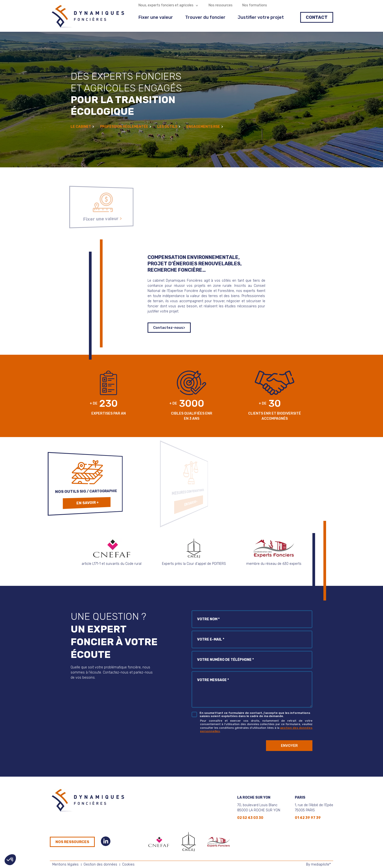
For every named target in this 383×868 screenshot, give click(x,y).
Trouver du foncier (205, 17)
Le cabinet (82, 127)
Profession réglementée (126, 127)
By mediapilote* (318, 864)
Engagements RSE (205, 127)
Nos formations (255, 5)
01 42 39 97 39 (308, 818)
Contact (317, 17)
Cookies (128, 864)
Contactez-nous (169, 328)
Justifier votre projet (261, 17)
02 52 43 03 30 (250, 818)
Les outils (169, 127)
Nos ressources (221, 5)
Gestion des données (100, 864)
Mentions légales (65, 864)
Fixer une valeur (156, 17)
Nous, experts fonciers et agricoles (166, 5)
